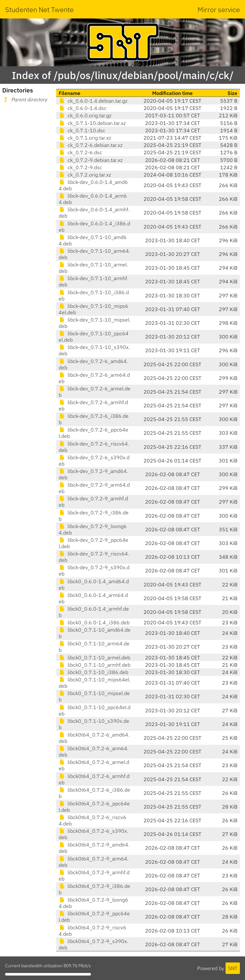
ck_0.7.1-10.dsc (82, 130)
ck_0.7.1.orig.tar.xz (85, 138)
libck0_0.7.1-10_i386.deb (93, 672)
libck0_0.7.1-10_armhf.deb (95, 665)
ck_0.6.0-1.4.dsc (83, 108)
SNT (233, 968)
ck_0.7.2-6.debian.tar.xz (91, 145)
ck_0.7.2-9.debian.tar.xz (91, 160)
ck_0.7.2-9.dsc (80, 167)
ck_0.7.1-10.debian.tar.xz (92, 123)
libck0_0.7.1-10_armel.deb (94, 657)
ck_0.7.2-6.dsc (80, 152)
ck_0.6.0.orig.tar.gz (85, 115)
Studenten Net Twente (39, 9)
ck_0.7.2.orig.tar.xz (85, 175)
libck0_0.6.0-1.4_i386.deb (94, 622)
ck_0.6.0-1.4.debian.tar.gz (93, 101)
